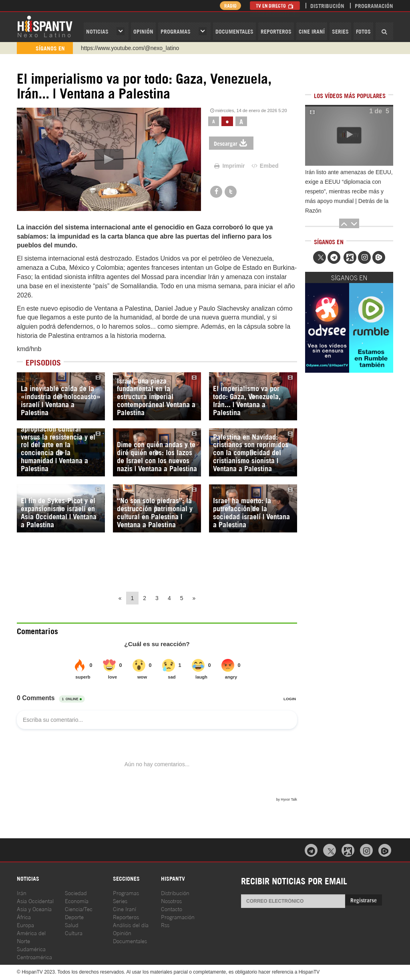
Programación (374, 5)
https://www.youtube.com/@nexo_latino (130, 48)
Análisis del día (131, 925)
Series (340, 31)
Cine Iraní (312, 31)
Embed (264, 166)
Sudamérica (31, 949)
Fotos (363, 31)
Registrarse (364, 900)
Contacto (172, 909)
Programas (176, 31)
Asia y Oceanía (34, 909)
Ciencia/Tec (79, 909)
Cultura (74, 933)
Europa (25, 925)
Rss (165, 925)
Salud (72, 925)
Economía (77, 901)
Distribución (327, 5)
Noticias (97, 31)
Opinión (122, 933)
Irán (22, 893)
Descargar (231, 143)
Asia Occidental (35, 901)
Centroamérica (34, 957)
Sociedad (76, 893)
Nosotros (171, 901)
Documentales (234, 31)
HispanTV (45, 26)
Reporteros (276, 31)
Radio (229, 5)
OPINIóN (143, 31)
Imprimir (229, 166)
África (24, 917)
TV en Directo (275, 5)
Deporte (74, 917)
